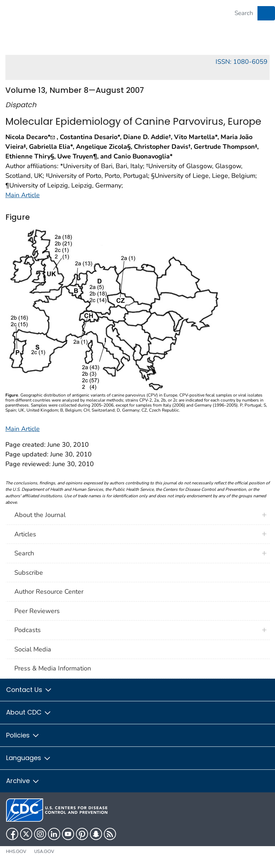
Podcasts (28, 630)
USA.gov (44, 851)
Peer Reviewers (37, 611)
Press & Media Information (53, 668)
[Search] (244, 13)
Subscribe (29, 573)
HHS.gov (16, 851)
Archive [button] (23, 781)
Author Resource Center (49, 592)
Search (24, 553)
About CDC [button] (29, 712)
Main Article (23, 195)
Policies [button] (23, 735)
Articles (25, 534)
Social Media (33, 649)
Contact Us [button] (29, 690)
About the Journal (40, 515)
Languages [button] (29, 758)
